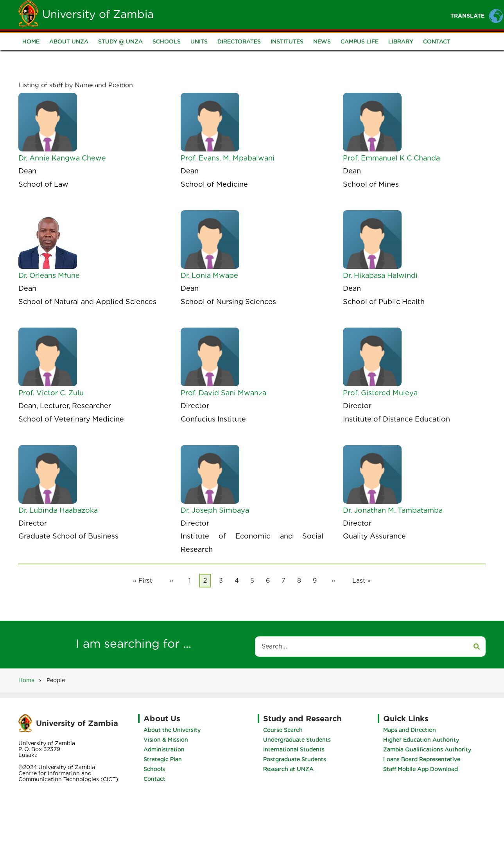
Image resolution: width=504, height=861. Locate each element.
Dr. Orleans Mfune (49, 275)
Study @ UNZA (120, 41)
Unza (234, 14)
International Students (294, 749)
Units (199, 41)
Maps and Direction (410, 730)
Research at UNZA (288, 769)
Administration (164, 749)
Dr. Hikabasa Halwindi (380, 275)
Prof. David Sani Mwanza (223, 393)
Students (272, 14)
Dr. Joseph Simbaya (215, 510)
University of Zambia (98, 14)
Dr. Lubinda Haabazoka (58, 510)
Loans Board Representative (422, 759)
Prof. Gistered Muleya (380, 393)
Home (202, 14)
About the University (172, 730)
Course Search (283, 730)
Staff (310, 14)
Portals (347, 14)
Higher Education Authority (421, 740)
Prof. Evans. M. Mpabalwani (228, 158)
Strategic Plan (163, 759)
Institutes (287, 41)
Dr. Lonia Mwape (209, 275)
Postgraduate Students (295, 759)
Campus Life (360, 41)
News (322, 41)
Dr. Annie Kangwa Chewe (62, 158)
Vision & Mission (166, 740)
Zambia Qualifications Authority (427, 749)
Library (401, 41)
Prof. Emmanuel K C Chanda (391, 158)
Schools (167, 41)
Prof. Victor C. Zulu (51, 393)
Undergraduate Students (297, 740)
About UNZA (69, 41)
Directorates (239, 41)
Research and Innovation (414, 14)
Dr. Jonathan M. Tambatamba (393, 510)
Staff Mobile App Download (421, 769)
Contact (437, 41)
